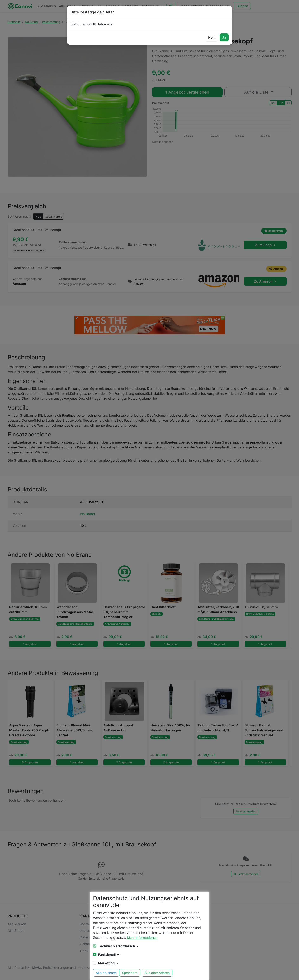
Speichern (130, 973)
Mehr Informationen (142, 938)
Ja (224, 37)
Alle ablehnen (106, 973)
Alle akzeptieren (157, 973)
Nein (212, 37)
